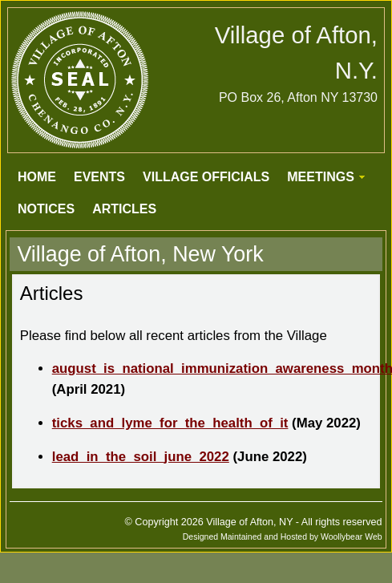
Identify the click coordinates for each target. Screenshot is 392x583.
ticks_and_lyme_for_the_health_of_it (170, 423)
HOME (37, 177)
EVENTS (99, 177)
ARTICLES (124, 209)
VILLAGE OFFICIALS (206, 177)
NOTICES (46, 209)
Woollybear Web (352, 536)
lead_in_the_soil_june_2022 (141, 457)
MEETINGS (321, 177)
